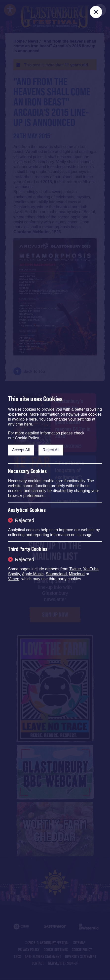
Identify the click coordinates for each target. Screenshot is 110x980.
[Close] (96, 12)
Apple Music (33, 574)
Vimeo (14, 579)
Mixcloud (77, 574)
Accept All (21, 450)
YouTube (91, 569)
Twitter (75, 569)
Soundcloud (56, 574)
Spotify (14, 574)
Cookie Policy (27, 438)
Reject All (51, 450)
